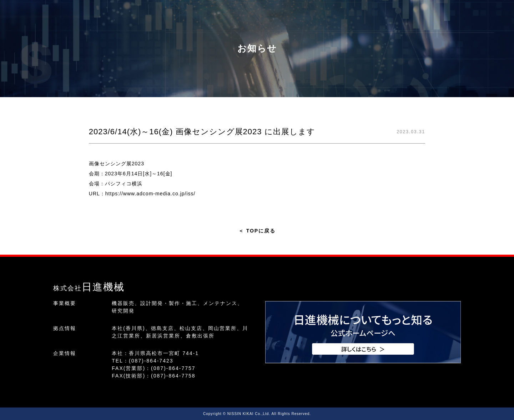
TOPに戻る (257, 231)
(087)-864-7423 (151, 361)
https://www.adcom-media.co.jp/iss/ (150, 194)
